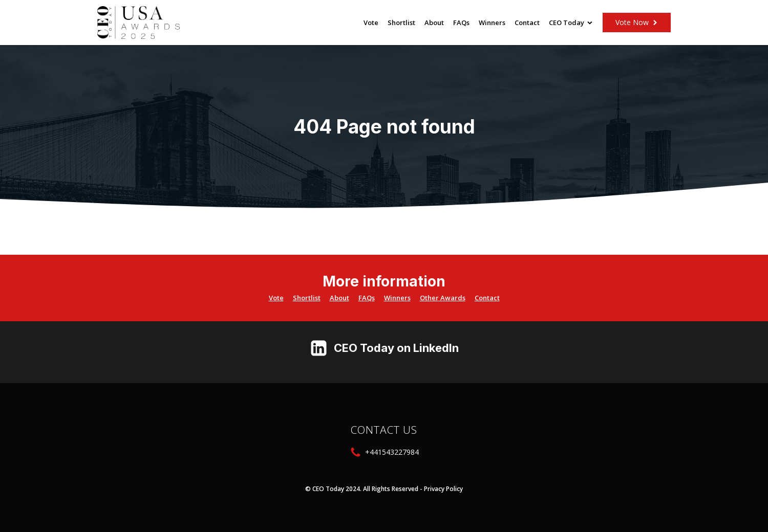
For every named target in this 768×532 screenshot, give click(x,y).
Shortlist (401, 23)
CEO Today (571, 23)
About (434, 23)
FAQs (461, 23)
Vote (371, 23)
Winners (492, 23)
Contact (527, 23)
